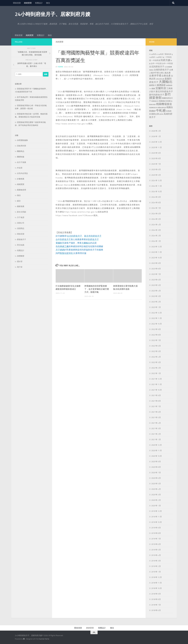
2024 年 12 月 (157, 181)
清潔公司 (21, 223)
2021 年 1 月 (156, 440)
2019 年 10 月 (157, 522)
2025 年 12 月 (157, 142)
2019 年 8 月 (156, 533)
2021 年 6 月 (156, 412)
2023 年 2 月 (156, 302)
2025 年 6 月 (156, 170)
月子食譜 (21, 217)
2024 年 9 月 (156, 197)
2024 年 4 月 (156, 225)
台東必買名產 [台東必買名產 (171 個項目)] (160, 79)
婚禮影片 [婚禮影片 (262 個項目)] (153, 85)
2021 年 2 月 (156, 434)
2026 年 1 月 (156, 136)
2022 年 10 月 (157, 324)
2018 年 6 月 (156, 610)
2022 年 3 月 (156, 362)
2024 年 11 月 (157, 186)
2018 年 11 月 (157, 583)
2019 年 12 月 (157, 511)
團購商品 (21, 151)
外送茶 (20, 168)
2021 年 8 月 (156, 401)
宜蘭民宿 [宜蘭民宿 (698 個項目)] (161, 88)
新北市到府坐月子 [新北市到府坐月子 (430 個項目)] (164, 92)
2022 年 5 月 (156, 351)
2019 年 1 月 (156, 572)
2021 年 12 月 (157, 379)
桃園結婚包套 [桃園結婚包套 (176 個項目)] (162, 108)
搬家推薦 (21, 206)
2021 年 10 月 (157, 390)
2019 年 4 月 (156, 555)
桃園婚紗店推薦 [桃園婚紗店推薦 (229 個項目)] (165, 101)
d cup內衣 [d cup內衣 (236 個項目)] (153, 54)
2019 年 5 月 (156, 550)
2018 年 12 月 (157, 577)
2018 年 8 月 (156, 599)
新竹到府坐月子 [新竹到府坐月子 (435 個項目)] (157, 95)
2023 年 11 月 (157, 252)
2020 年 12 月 (157, 445)
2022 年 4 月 (156, 357)
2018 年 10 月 (157, 588)
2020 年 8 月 (156, 467)
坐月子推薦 (22, 162)
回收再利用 (22, 146)
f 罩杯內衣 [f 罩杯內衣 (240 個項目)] (168, 54)
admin (60, 67)
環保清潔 (17, 3)
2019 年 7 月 (156, 539)
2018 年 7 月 (156, 605)
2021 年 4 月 (156, 423)
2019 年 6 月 (156, 544)
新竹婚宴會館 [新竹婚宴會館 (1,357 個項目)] (160, 96)
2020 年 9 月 (156, 462)
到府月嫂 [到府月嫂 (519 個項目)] (165, 60)
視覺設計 (39, 3)
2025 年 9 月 (156, 153)
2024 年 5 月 (156, 219)
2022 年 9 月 (156, 329)
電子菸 (20, 267)
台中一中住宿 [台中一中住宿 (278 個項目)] (156, 63)
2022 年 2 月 (156, 368)
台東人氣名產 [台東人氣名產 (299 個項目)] (165, 73)
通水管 (20, 262)
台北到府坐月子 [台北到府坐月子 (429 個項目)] (157, 67)
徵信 (48, 3)
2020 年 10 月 (157, 456)
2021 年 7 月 (156, 406)
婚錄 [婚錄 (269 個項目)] (153, 89)
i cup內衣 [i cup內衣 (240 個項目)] (159, 57)
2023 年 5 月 (156, 285)
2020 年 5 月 (156, 484)
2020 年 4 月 (156, 489)
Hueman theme (44, 639)
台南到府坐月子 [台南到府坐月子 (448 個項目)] (161, 70)
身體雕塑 (21, 256)
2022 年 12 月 (157, 313)
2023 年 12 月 (157, 247)
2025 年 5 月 (156, 175)
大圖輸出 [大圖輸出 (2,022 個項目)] (166, 82)
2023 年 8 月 (156, 269)
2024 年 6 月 (156, 214)
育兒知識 (21, 245)
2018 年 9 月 (156, 594)
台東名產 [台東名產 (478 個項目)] (166, 76)
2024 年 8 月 (156, 203)
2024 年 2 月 (156, 236)
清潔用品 (21, 228)
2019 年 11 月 (157, 517)
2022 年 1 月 (156, 373)
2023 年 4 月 (156, 291)
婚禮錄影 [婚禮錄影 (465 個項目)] (161, 85)
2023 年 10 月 (157, 258)
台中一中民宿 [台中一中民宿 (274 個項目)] (167, 63)
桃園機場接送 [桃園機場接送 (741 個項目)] (164, 104)
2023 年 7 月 (156, 274)
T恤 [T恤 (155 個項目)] (163, 57)
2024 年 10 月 (157, 192)
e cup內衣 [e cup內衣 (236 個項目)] (160, 54)
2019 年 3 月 (156, 561)
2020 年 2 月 (156, 500)
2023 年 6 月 (156, 280)
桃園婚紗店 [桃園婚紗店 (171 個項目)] (155, 101)
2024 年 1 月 (156, 241)
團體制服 (21, 157)
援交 (19, 201)
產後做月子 (22, 239)
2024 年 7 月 (156, 208)
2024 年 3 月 (156, 230)
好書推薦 (21, 179)
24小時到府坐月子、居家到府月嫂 (53, 14)
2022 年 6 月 (156, 346)
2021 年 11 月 (157, 384)
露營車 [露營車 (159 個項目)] (161, 114)
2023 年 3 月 (156, 296)
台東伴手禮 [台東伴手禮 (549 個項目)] (155, 76)
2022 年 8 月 (156, 335)
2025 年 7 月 (156, 164)
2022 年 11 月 (157, 318)
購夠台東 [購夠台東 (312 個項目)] (155, 114)
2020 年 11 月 (157, 451)
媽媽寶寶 (28, 3)
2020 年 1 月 (156, 506)
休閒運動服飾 (22, 140)
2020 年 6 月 (156, 478)
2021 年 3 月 (156, 428)
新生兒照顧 (22, 212)
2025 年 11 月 (157, 147)
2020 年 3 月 (156, 495)
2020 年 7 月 (156, 473)
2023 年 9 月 (156, 263)
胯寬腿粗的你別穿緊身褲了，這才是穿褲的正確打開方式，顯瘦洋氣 (97, 289)
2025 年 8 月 (156, 158)
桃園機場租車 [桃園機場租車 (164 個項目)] (153, 108)
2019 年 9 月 (156, 528)
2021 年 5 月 (156, 417)
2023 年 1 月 (156, 307)
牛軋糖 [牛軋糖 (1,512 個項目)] (161, 111)
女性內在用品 (22, 173)
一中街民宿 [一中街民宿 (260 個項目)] (156, 60)
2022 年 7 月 (156, 340)
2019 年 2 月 (156, 566)
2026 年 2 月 (156, 131)
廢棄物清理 (22, 190)
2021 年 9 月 (156, 395)
